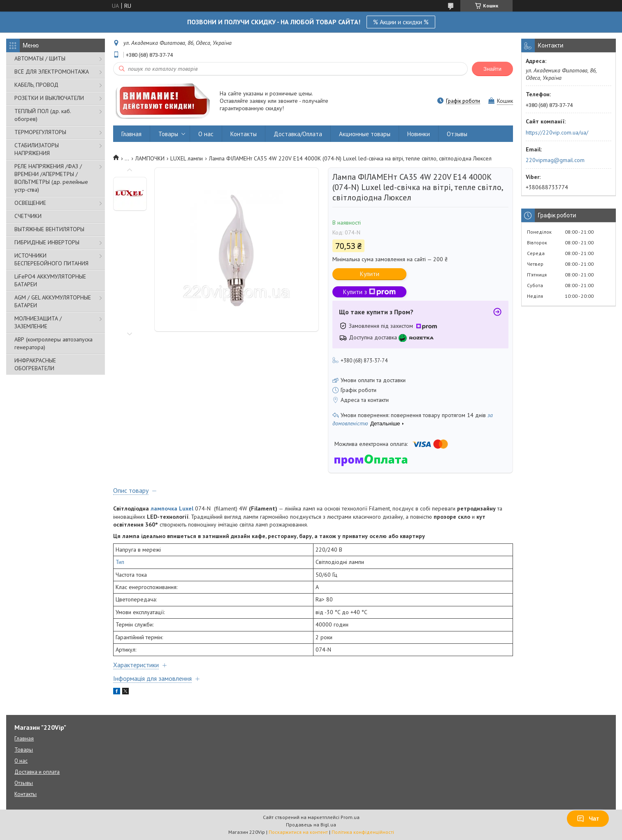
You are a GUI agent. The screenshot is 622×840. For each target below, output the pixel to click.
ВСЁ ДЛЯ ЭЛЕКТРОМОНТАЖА (52, 72)
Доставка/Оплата (298, 134)
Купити (370, 274)
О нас (206, 134)
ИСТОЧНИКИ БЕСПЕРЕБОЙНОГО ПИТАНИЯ (51, 259)
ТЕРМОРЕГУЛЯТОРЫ (40, 132)
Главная (131, 134)
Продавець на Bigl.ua (311, 825)
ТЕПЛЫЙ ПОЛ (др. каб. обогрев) (43, 115)
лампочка (164, 508)
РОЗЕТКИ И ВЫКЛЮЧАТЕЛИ (49, 98)
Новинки (419, 134)
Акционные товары (365, 134)
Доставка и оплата (37, 772)
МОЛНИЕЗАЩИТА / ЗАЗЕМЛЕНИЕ (38, 322)
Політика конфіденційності (363, 832)
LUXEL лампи (187, 158)
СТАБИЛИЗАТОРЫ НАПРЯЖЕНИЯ (37, 149)
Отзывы (457, 134)
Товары (168, 134)
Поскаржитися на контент (298, 832)
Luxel (186, 508)
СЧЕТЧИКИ (28, 216)
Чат (588, 819)
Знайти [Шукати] (492, 69)
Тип (120, 562)
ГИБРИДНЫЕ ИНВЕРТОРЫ (47, 242)
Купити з (369, 292)
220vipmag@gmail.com (555, 160)
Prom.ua (350, 817)
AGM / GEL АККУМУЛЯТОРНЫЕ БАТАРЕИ (53, 301)
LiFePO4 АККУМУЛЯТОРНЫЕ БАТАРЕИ (50, 280)
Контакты (244, 134)
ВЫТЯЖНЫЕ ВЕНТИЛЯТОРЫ (49, 229)
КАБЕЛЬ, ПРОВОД (36, 85)
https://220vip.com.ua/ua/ (557, 132)
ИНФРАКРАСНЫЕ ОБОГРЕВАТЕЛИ (35, 364)
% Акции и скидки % (401, 22)
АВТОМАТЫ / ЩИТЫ (40, 58)
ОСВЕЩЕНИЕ (30, 203)
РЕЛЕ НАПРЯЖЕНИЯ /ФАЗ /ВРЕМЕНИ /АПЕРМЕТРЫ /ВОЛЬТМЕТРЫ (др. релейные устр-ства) (51, 178)
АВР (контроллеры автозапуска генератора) (53, 343)
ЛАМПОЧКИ (150, 158)
